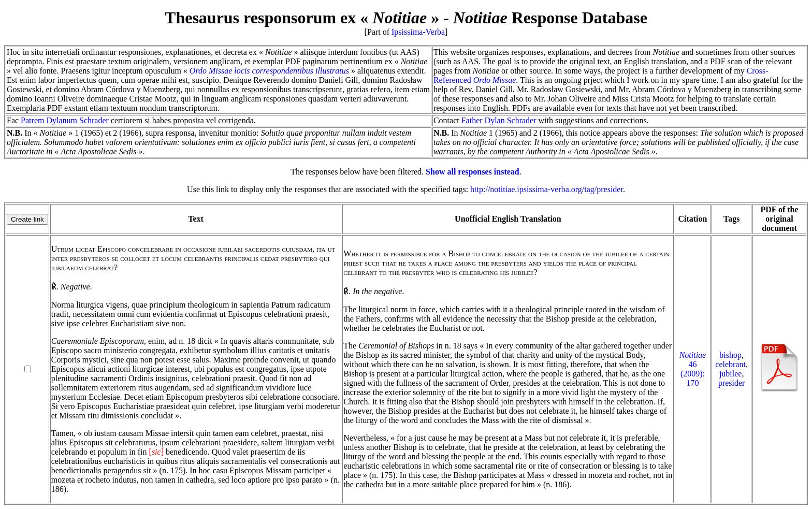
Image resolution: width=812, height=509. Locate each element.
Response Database (550, 18)
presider (732, 383)
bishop (730, 355)
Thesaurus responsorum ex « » (302, 18)
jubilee (731, 374)
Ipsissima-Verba (418, 32)
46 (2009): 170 (693, 369)
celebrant (730, 364)
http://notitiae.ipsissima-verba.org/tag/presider (547, 189)
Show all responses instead (473, 172)
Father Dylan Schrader (499, 120)
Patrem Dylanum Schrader (65, 120)
